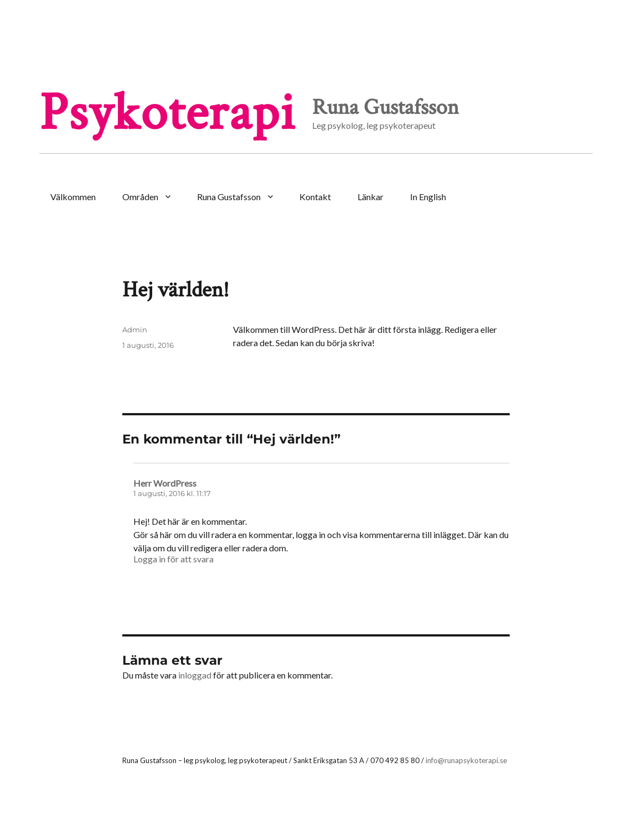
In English (428, 197)
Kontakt (315, 197)
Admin (135, 330)
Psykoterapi (167, 113)
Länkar (371, 197)
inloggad (195, 675)
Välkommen (73, 197)
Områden (140, 197)
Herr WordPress (165, 483)
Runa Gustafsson (229, 197)
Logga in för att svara (173, 559)
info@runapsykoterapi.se (466, 760)
